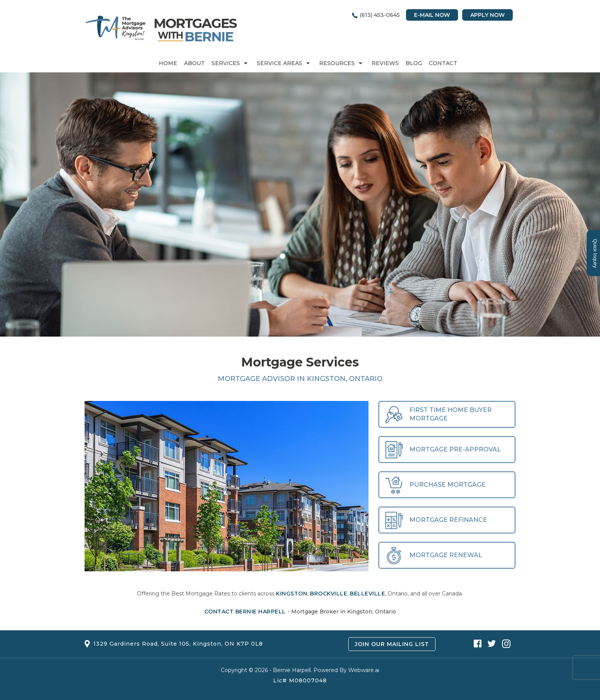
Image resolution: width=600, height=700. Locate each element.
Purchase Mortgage (435, 485)
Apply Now (487, 15)
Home (168, 63)
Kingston (292, 594)
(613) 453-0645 (380, 15)
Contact (443, 63)
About (194, 63)
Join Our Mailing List (392, 644)
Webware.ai (364, 670)
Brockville (329, 594)
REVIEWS (385, 63)
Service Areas (280, 63)
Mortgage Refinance (436, 520)
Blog (414, 63)
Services (226, 63)
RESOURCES (337, 63)
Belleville (367, 594)
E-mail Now (432, 15)
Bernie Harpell (292, 670)
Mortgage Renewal (434, 555)
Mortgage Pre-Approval (443, 450)
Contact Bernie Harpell (245, 612)
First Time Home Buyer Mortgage (438, 415)
